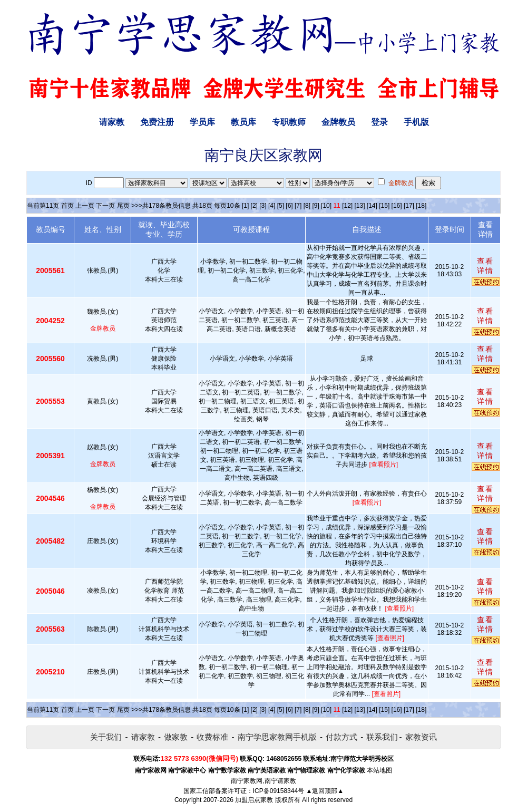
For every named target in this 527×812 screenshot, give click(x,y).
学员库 (202, 122)
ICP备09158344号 (279, 791)
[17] (409, 206)
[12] (347, 206)
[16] (397, 206)
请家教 (112, 122)
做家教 (176, 737)
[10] (326, 206)
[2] (254, 206)
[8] (307, 206)
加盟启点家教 (254, 800)
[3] (263, 206)
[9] (315, 206)
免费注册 (157, 122)
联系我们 (382, 737)
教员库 (243, 122)
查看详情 (485, 266)
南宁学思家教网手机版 (277, 737)
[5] (281, 206)
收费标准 (212, 737)
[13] (359, 206)
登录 (379, 122)
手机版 (416, 122)
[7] (298, 206)
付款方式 (341, 737)
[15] (384, 206)
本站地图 (379, 770)
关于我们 (106, 737)
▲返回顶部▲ (325, 791)
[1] (245, 206)
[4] (272, 206)
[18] (421, 206)
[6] (289, 206)
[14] (372, 206)
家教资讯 (421, 737)
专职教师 (289, 122)
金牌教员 (338, 122)
